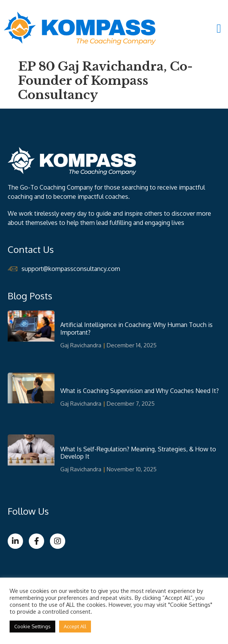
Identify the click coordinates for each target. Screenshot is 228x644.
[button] (219, 28)
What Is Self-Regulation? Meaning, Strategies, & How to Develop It (138, 453)
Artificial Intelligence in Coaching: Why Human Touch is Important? (136, 328)
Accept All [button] (75, 626)
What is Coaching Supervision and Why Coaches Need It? (140, 391)
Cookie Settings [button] (32, 626)
